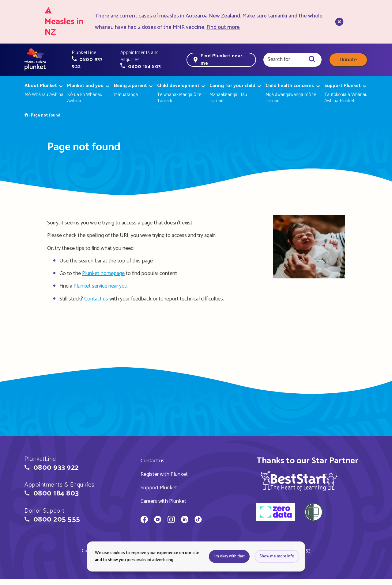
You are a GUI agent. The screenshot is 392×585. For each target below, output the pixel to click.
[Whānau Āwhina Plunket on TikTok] (198, 520)
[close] (339, 22)
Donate (348, 60)
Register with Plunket (164, 474)
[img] (299, 481)
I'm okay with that (229, 556)
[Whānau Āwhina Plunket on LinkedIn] (185, 520)
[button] (92, 60)
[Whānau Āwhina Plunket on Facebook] (144, 520)
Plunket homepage (103, 273)
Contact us (96, 299)
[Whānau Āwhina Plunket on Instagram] (171, 520)
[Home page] (35, 60)
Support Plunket (159, 488)
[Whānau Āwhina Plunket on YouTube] (158, 520)
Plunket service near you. (101, 286)
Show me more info (277, 556)
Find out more (223, 27)
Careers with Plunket (163, 501)
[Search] (312, 60)
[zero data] (276, 513)
